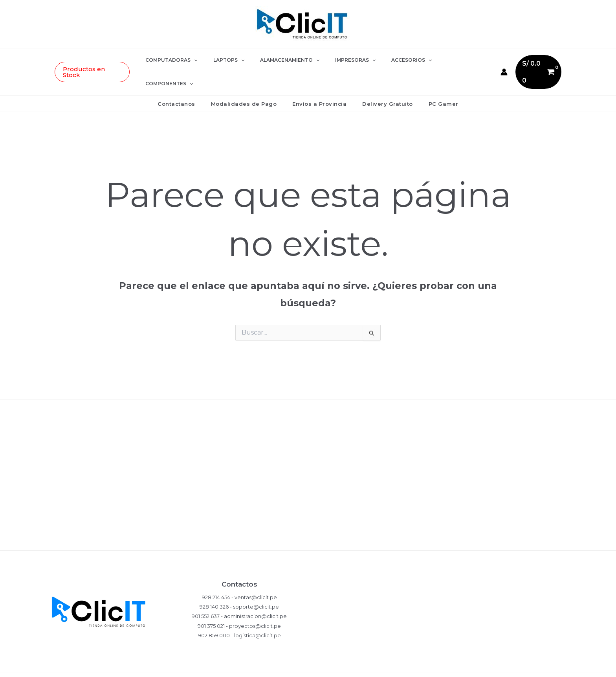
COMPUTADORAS (182, 60)
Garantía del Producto (308, 467)
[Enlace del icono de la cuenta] (491, 60)
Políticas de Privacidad (308, 416)
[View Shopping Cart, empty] (526, 60)
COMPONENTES (451, 60)
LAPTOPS (234, 60)
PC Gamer (433, 80)
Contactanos (187, 80)
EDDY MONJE (244, 663)
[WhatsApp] (400, 664)
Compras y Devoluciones (308, 441)
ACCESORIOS (397, 60)
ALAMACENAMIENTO (288, 60)
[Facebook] (440, 664)
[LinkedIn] (479, 664)
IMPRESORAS (347, 60)
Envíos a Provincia (319, 80)
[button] (105, 60)
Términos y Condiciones (308, 492)
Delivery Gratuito (382, 80)
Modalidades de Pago (249, 80)
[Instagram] (420, 664)
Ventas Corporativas (308, 518)
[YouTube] (459, 664)
